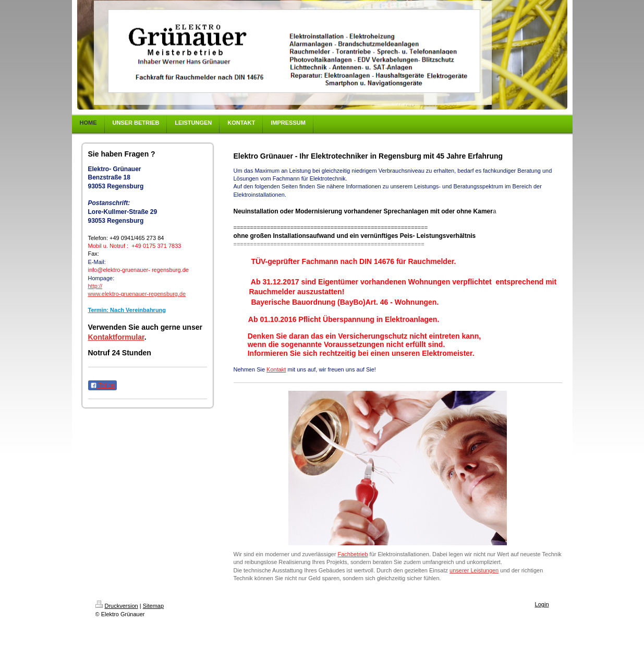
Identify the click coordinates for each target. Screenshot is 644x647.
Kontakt (276, 369)
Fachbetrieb (353, 554)
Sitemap (153, 606)
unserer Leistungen (474, 570)
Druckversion (117, 606)
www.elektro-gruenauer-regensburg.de (137, 294)
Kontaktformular (116, 337)
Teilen (102, 386)
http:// (95, 286)
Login (542, 604)
